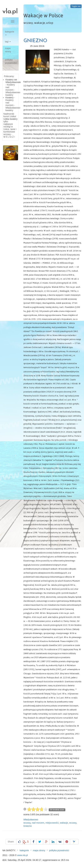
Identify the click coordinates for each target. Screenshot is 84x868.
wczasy (27, 823)
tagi (8, 42)
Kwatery (10, 98)
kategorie (10, 33)
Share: (11, 842)
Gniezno (28, 826)
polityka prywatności (11, 61)
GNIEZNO (35, 41)
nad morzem (38, 823)
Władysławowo (31, 820)
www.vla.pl (23, 855)
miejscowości (52, 823)
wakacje (64, 823)
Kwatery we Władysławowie (13, 81)
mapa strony (8, 50)
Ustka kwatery (11, 119)
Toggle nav (76, 6)
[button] (4, 153)
